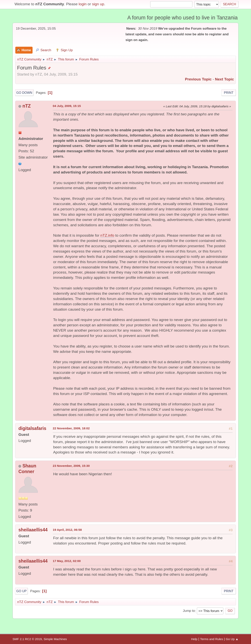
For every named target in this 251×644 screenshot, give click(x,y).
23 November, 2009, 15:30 (71, 466)
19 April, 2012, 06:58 (67, 530)
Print (229, 93)
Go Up (21, 591)
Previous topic (198, 79)
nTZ (26, 106)
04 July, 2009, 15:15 (67, 106)
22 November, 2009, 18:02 (71, 428)
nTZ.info (107, 235)
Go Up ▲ (232, 639)
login (83, 4)
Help (194, 639)
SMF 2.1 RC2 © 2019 (27, 639)
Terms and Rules (212, 639)
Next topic (224, 79)
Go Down (24, 93)
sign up (98, 4)
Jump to (189, 611)
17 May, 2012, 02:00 (67, 561)
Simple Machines (55, 639)
